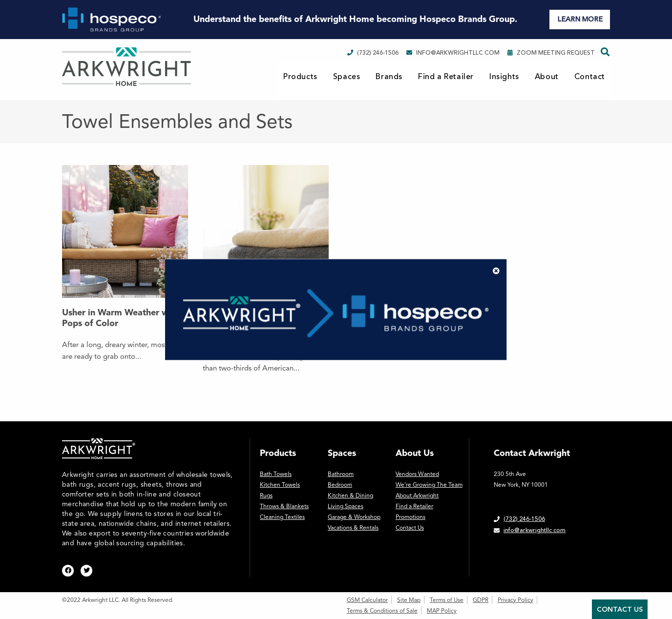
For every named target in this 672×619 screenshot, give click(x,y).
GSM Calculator (367, 600)
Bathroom (341, 474)
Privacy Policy (515, 600)
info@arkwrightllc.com (453, 53)
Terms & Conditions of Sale (382, 611)
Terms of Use (447, 600)
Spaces (347, 77)
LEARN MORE (580, 19)
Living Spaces (346, 506)
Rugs (266, 495)
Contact (590, 77)
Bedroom (340, 485)
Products (300, 77)
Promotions (410, 517)
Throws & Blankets (284, 506)
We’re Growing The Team (429, 485)
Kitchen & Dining (350, 495)
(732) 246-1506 (373, 53)
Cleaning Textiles (282, 517)
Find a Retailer (446, 77)
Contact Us (410, 528)
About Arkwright (417, 495)
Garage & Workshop (354, 517)
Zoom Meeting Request (551, 53)
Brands (389, 77)
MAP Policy (442, 611)
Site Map (409, 600)
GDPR (481, 600)
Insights (504, 77)
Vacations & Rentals (353, 528)
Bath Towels (276, 474)
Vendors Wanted (417, 474)
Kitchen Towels (280, 485)
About (547, 77)
